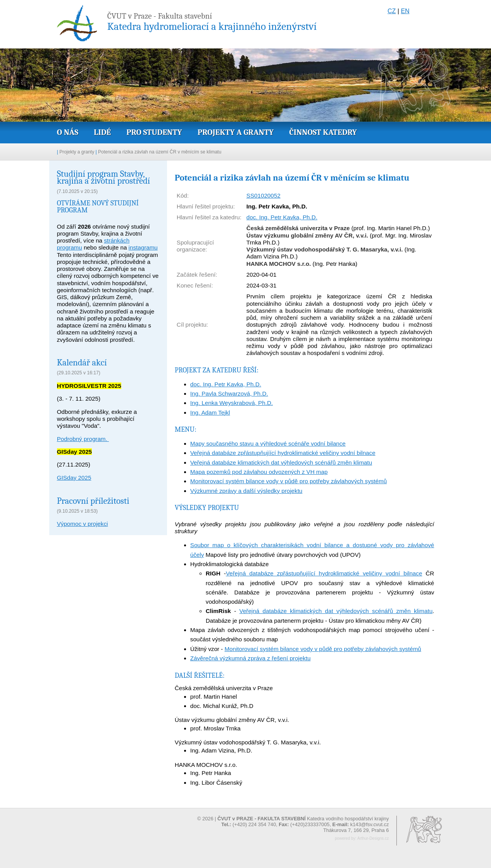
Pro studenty (154, 132)
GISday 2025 (74, 478)
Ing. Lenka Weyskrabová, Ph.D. (232, 403)
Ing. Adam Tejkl (210, 412)
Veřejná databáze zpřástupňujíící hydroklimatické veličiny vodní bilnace (283, 453)
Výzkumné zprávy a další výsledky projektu (246, 491)
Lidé (102, 132)
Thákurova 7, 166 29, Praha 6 (356, 830)
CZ (392, 11)
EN (405, 11)
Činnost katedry (323, 132)
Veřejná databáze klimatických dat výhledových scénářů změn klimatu (281, 462)
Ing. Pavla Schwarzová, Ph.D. (229, 394)
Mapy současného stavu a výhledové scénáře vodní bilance (268, 443)
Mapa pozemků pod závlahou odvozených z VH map (259, 472)
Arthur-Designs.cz (373, 838)
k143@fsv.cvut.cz (370, 824)
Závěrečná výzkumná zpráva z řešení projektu (251, 658)
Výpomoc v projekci (83, 524)
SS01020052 (264, 195)
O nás (68, 132)
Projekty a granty (236, 132)
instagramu (143, 247)
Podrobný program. (83, 439)
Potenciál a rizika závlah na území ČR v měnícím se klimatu (160, 152)
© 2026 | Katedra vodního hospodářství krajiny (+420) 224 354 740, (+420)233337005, (293, 821)
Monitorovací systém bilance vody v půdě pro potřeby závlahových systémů (289, 481)
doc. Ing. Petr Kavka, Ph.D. (282, 217)
